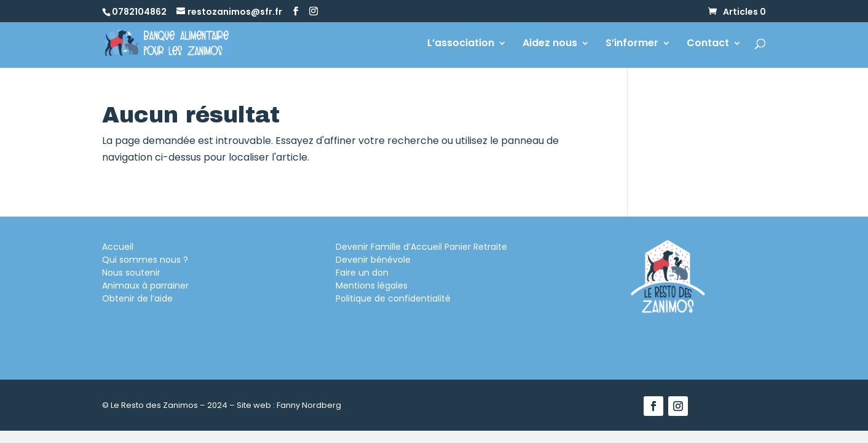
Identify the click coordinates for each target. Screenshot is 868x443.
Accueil (118, 247)
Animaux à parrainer (145, 285)
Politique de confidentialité (393, 298)
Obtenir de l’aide (137, 298)
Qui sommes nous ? (145, 260)
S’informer (632, 44)
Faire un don (362, 273)
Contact (708, 44)
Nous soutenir (131, 273)
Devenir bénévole (373, 260)
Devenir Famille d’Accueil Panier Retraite (421, 247)
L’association (461, 44)
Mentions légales (372, 285)
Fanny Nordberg (309, 405)
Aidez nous (550, 44)
